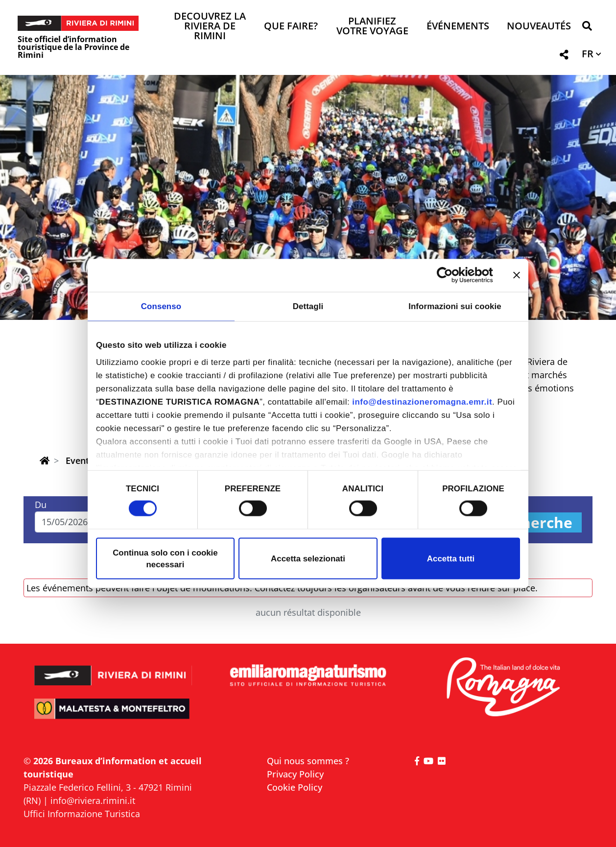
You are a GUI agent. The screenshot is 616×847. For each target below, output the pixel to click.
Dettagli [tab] (308, 306)
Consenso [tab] (161, 306)
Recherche (534, 522)
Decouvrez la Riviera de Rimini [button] (210, 27)
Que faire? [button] (291, 27)
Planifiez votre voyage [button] (372, 27)
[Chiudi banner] (517, 275)
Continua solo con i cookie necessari (165, 558)
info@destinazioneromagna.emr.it (422, 402)
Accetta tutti (451, 558)
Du (41, 505)
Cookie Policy (295, 787)
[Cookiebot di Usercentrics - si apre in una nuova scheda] (450, 275)
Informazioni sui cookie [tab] (455, 306)
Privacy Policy (295, 774)
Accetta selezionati (308, 558)
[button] (587, 28)
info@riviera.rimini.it (93, 800)
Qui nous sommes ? (308, 761)
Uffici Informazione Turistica (82, 814)
